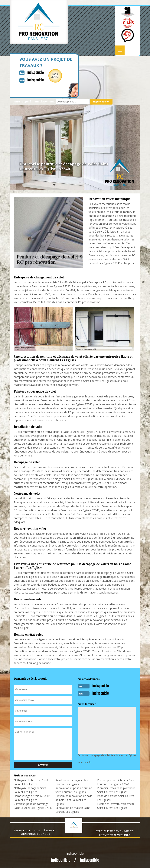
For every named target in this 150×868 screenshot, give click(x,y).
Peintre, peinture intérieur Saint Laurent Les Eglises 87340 (116, 782)
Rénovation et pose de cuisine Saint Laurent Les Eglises (74, 790)
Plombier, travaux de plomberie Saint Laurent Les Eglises (116, 790)
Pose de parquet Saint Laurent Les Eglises (116, 798)
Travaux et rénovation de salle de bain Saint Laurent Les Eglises (74, 800)
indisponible (36, 72)
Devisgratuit (55, 75)
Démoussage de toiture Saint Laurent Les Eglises (32, 798)
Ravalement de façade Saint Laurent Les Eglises (72, 782)
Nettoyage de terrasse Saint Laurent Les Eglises (31, 782)
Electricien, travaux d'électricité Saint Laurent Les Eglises (116, 806)
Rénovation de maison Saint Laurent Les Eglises (73, 810)
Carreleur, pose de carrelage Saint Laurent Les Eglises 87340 (33, 806)
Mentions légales (35, 834)
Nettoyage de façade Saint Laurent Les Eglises (30, 790)
